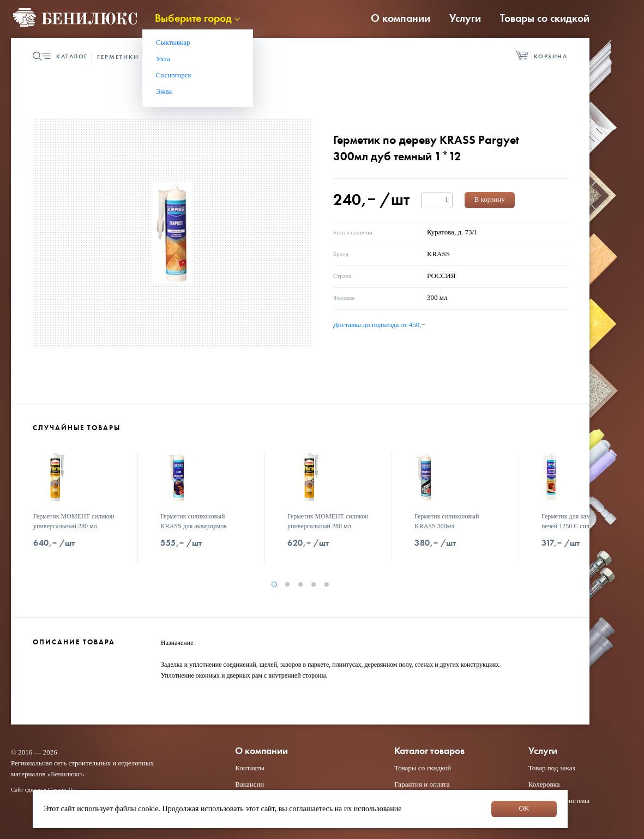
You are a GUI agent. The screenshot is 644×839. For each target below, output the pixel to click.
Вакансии (249, 784)
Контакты (250, 768)
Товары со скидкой (545, 18)
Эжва (164, 91)
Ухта (163, 59)
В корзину (490, 199)
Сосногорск (174, 75)
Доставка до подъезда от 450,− (379, 325)
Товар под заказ (552, 768)
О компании (401, 18)
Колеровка (544, 784)
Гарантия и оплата (422, 784)
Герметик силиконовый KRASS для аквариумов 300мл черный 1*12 (194, 526)
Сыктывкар (173, 42)
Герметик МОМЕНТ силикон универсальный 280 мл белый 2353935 (74, 526)
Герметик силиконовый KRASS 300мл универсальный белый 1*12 (453, 526)
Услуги (465, 18)
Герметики (118, 57)
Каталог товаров (429, 751)
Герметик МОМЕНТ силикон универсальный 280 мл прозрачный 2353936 (328, 526)
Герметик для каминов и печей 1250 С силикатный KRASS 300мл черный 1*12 (580, 526)
